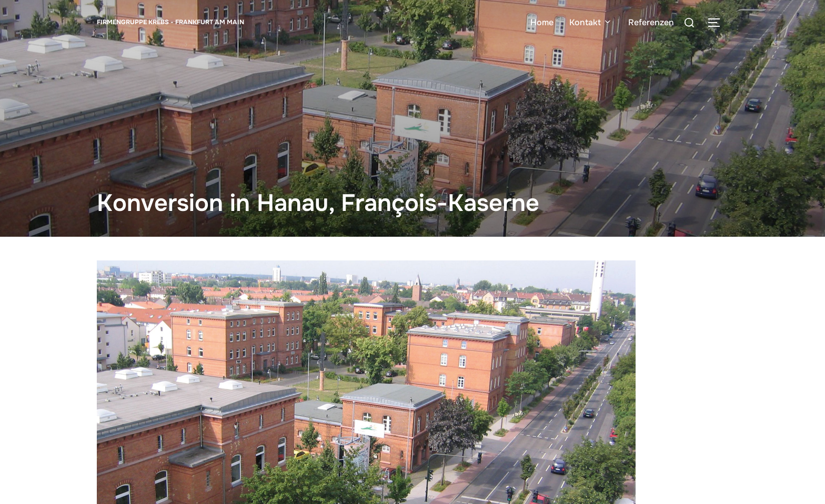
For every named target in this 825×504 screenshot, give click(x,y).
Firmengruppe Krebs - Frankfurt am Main (170, 22)
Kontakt (591, 22)
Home (542, 22)
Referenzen (651, 22)
